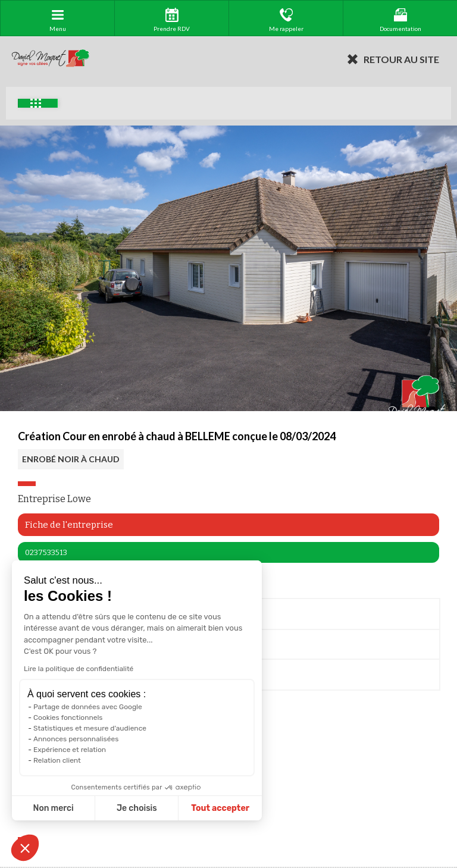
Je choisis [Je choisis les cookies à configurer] (63, 808)
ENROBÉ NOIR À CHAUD (71, 459)
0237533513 (46, 552)
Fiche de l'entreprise (69, 525)
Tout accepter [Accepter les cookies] (146, 808)
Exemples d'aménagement (36, 103)
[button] (25, 848)
